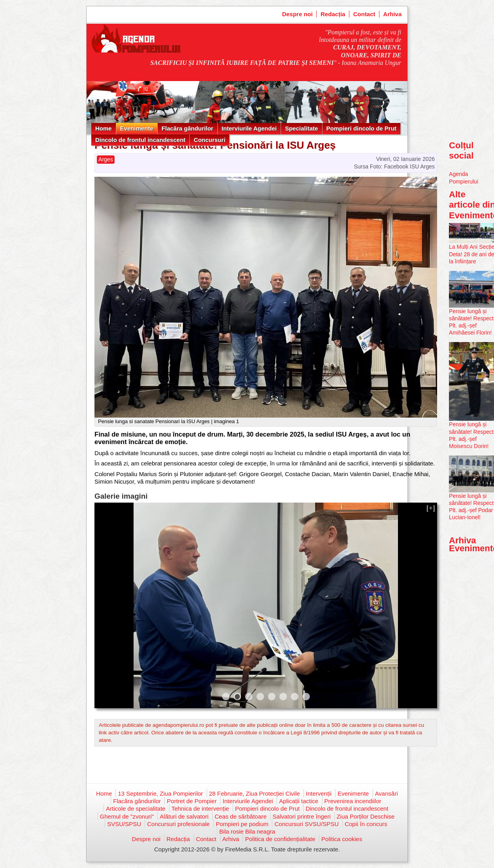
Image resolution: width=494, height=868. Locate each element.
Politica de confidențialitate (280, 839)
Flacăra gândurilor (188, 128)
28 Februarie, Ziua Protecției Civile (255, 793)
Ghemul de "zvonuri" (127, 816)
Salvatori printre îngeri (302, 816)
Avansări (387, 793)
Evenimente (137, 128)
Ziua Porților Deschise (366, 816)
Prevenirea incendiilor (353, 801)
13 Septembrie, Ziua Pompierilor (160, 793)
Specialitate (301, 128)
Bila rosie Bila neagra (247, 831)
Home (104, 128)
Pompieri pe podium (242, 824)
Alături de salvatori (184, 816)
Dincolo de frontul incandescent (140, 140)
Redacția (333, 14)
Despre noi (298, 14)
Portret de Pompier (192, 801)
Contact (364, 14)
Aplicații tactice (299, 801)
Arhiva (393, 14)
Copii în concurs (366, 824)
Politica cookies (342, 839)
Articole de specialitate (136, 808)
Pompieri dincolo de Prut (362, 128)
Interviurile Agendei (249, 128)
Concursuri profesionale (178, 824)
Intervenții (319, 793)
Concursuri (209, 140)
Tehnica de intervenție (200, 808)
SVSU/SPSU (124, 824)
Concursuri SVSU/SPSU (306, 824)
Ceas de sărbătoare (241, 816)
